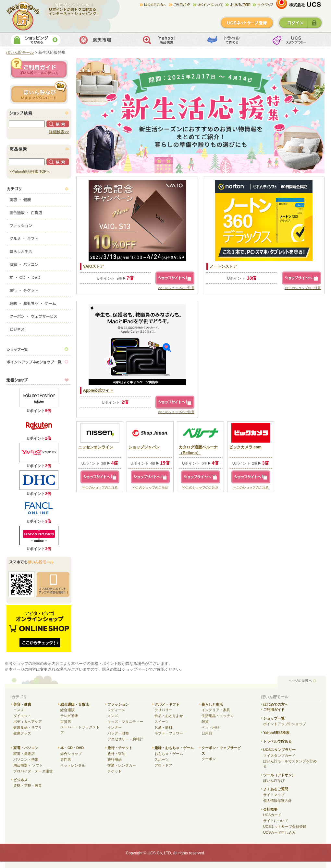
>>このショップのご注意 (176, 288)
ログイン (300, 23)
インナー (115, 727)
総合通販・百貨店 (39, 211)
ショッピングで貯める (36, 40)
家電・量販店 (24, 754)
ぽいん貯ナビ (39, 92)
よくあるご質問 (276, 789)
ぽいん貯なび (274, 781)
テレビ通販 (69, 716)
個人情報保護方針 (277, 801)
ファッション (39, 224)
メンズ (113, 716)
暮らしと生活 (39, 250)
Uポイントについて (209, 5)
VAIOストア (93, 266)
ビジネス (39, 328)
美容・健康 (39, 198)
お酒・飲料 (163, 727)
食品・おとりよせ (169, 716)
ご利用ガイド (181, 5)
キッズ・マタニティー (125, 722)
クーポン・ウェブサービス (39, 315)
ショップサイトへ (175, 278)
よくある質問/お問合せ (239, 5)
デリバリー (163, 710)
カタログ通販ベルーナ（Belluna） (198, 450)
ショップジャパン (144, 447)
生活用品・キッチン (218, 716)
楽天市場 (100, 40)
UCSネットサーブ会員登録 (285, 827)
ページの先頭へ (302, 681)
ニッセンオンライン (96, 447)
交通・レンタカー (122, 765)
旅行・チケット (39, 289)
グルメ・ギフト (39, 237)
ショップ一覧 (39, 349)
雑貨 (205, 722)
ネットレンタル (73, 765)
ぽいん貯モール (23, 16)
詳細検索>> (59, 132)
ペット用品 (210, 727)
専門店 (66, 759)
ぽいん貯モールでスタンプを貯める (290, 764)
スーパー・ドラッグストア (80, 730)
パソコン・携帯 (26, 759)
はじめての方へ (154, 5)
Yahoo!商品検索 (165, 40)
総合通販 (67, 710)
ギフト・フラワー (169, 733)
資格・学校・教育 (28, 785)
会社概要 (270, 809)
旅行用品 (115, 759)
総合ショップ (71, 754)
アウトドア (163, 765)
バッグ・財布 (118, 733)
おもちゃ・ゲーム (169, 754)
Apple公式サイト (98, 390)
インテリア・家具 (216, 710)
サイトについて (276, 821)
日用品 (207, 733)
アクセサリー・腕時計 (125, 739)
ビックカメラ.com (245, 447)
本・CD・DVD (39, 276)
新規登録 (247, 23)
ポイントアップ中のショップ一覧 (39, 362)
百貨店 (66, 722)
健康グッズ (22, 733)
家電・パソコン (39, 263)
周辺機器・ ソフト (28, 765)
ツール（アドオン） (279, 775)
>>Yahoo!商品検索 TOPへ (29, 171)
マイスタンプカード (279, 756)
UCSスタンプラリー (279, 750)
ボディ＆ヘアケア (28, 722)
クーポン (209, 759)
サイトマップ (263, 5)
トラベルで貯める (229, 40)
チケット (115, 771)
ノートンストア (223, 266)
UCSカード (272, 815)
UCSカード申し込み (279, 832)
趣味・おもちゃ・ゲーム (39, 302)
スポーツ (162, 759)
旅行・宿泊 (116, 754)
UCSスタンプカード (294, 40)
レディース (116, 710)
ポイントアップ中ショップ (285, 724)
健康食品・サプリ (28, 727)
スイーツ (162, 722)
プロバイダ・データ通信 (33, 771)
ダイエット (22, 716)
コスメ (19, 710)
